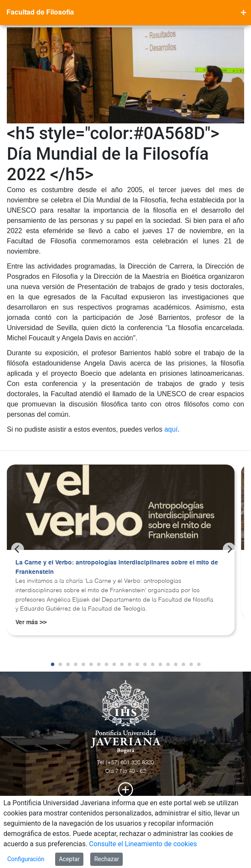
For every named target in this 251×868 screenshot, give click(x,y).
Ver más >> (31, 623)
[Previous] (18, 549)
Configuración (26, 859)
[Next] (229, 549)
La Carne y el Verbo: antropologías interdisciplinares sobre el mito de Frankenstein (117, 567)
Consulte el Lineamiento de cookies (143, 844)
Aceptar (69, 859)
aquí (171, 429)
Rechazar (106, 859)
